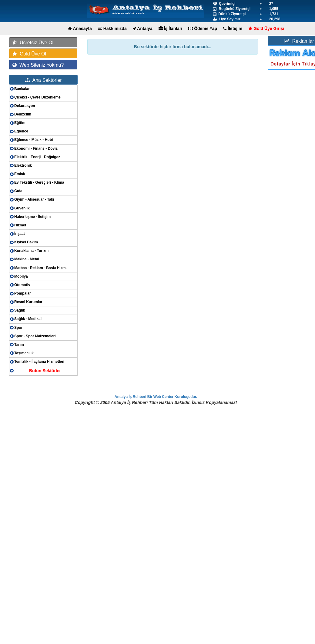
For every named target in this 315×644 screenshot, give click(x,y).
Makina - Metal (27, 259)
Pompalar (23, 293)
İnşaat (20, 234)
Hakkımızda (112, 28)
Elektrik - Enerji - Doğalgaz (37, 157)
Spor (18, 328)
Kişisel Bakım (26, 242)
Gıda (18, 191)
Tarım (19, 345)
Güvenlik (22, 208)
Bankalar (22, 89)
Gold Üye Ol (29, 54)
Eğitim (20, 123)
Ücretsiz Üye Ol (33, 43)
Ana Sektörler (44, 80)
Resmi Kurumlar (28, 302)
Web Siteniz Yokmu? (38, 65)
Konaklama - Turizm (31, 251)
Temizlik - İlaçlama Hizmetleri (39, 362)
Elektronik (23, 165)
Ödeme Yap (203, 28)
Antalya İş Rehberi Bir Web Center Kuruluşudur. (156, 397)
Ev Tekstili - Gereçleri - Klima (39, 182)
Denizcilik (23, 114)
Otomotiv (22, 285)
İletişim (233, 28)
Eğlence (21, 131)
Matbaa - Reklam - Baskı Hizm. (40, 268)
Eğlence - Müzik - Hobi (34, 140)
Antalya (143, 28)
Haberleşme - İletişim (32, 217)
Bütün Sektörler (45, 371)
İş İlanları (171, 28)
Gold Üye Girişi (266, 28)
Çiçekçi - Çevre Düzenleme (37, 97)
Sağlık (20, 310)
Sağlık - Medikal (28, 319)
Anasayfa (80, 28)
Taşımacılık (24, 353)
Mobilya (21, 276)
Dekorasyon (25, 106)
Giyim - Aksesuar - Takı (34, 199)
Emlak (20, 174)
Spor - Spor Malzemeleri (35, 336)
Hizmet (20, 225)
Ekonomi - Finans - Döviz (36, 148)
